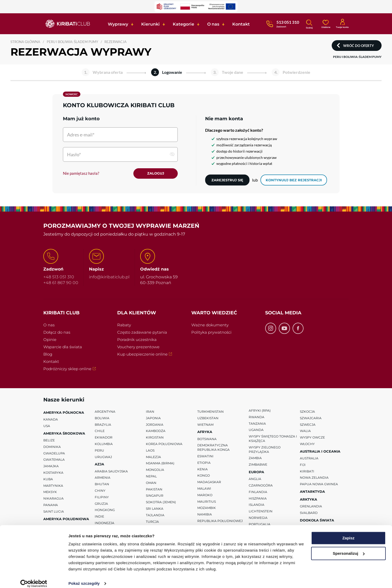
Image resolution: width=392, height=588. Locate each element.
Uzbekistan (208, 418)
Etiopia (204, 463)
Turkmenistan (210, 412)
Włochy (307, 444)
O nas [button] (213, 24)
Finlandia (258, 492)
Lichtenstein (261, 511)
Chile (100, 431)
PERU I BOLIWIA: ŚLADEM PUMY (72, 42)
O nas (49, 325)
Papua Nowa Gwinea (319, 484)
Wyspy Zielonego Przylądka (265, 450)
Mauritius (207, 502)
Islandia (257, 505)
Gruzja (101, 504)
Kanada (51, 420)
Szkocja (307, 412)
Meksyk (50, 492)
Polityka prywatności (211, 332)
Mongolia (155, 470)
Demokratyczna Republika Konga (213, 448)
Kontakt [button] (241, 24)
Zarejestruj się (227, 180)
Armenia (103, 478)
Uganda (256, 430)
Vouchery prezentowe (138, 347)
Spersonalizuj (349, 547)
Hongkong (105, 510)
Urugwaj (103, 457)
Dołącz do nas (57, 332)
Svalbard (309, 513)
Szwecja (308, 425)
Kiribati (307, 472)
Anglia (255, 479)
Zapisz (349, 532)
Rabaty (124, 325)
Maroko (205, 495)
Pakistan (154, 490)
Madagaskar (209, 482)
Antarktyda (312, 492)
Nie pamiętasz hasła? (81, 173)
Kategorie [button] (183, 24)
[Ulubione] (326, 23)
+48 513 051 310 (59, 277)
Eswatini (205, 456)
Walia (305, 431)
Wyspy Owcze (312, 438)
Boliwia (102, 418)
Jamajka (51, 466)
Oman (151, 483)
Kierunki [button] (150, 24)
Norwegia (258, 518)
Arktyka (308, 500)
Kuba (48, 479)
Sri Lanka (155, 509)
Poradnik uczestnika (137, 340)
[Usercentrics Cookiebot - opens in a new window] (34, 578)
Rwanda (257, 417)
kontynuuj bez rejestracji (294, 180)
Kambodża (156, 431)
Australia (309, 458)
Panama (51, 505)
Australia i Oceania (320, 452)
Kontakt (51, 362)
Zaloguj (156, 173)
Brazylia (103, 425)
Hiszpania (258, 499)
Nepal (151, 476)
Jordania (155, 425)
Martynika (53, 486)
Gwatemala (54, 460)
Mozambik (207, 508)
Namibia (205, 515)
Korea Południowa (164, 444)
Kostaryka (53, 473)
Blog (48, 354)
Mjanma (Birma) (160, 464)
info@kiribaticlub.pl (109, 277)
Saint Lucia (54, 512)
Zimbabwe (258, 465)
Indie (99, 517)
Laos (150, 451)
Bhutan (102, 484)
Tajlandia (155, 515)
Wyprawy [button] (118, 24)
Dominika (52, 447)
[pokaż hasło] (172, 154)
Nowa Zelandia (314, 478)
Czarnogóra (261, 486)
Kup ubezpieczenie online (150, 355)
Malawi (204, 489)
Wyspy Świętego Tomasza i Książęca (273, 439)
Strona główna (25, 42)
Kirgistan (155, 438)
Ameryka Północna (64, 413)
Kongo (204, 476)
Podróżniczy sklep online (75, 370)
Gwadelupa (54, 454)
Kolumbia (104, 444)
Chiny (100, 491)
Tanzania (257, 424)
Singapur (155, 496)
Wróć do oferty (358, 45)
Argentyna (105, 412)
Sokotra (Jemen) (161, 502)
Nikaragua (54, 499)
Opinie (50, 340)
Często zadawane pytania (142, 332)
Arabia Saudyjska (111, 472)
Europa (256, 472)
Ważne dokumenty (210, 325)
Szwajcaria (311, 418)
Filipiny (102, 497)
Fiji (303, 465)
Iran (150, 412)
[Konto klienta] (342, 23)
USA (47, 426)
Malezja (153, 457)
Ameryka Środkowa (64, 434)
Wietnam (205, 425)
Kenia (203, 469)
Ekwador (104, 438)
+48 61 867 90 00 (61, 283)
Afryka (205, 432)
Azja (99, 465)
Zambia (255, 458)
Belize (49, 440)
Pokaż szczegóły (84, 578)
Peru (99, 451)
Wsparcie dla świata (63, 347)
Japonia (153, 418)
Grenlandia (311, 507)
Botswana (207, 439)
